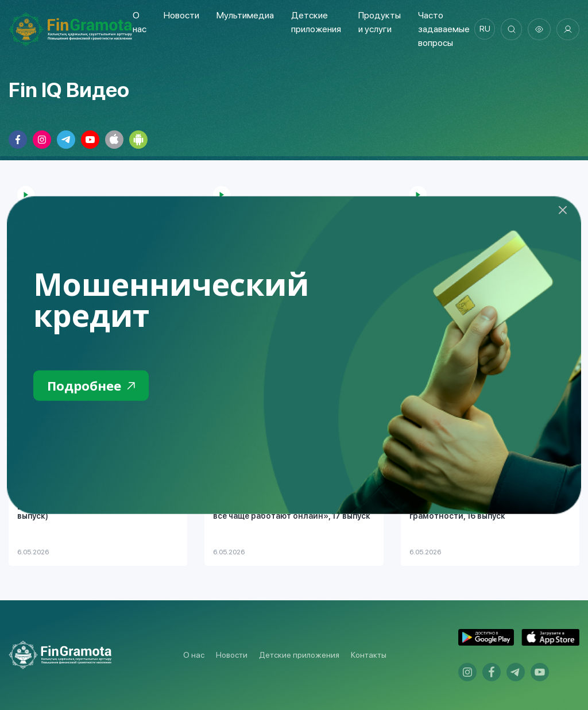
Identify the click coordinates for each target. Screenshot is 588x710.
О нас (194, 655)
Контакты (369, 655)
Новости (181, 15)
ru (482, 29)
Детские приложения (299, 655)
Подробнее (94, 386)
